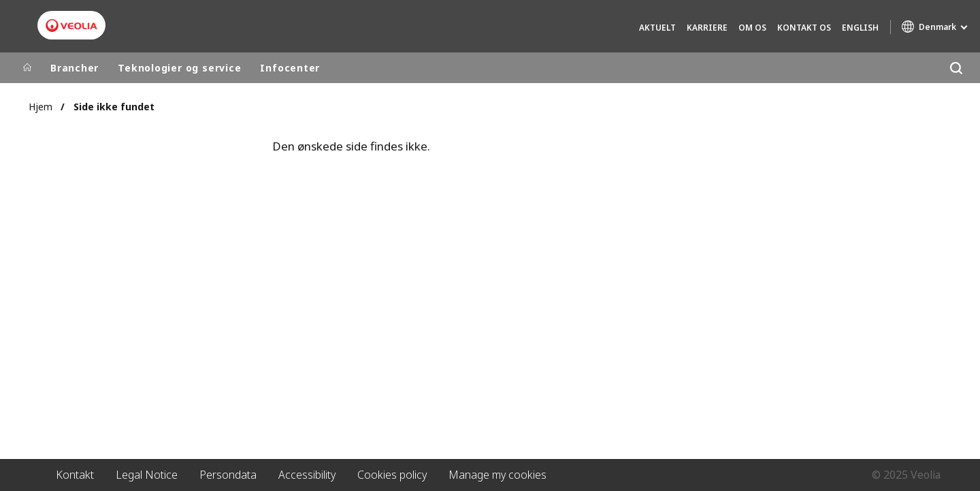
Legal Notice (147, 475)
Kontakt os (804, 28)
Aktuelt (657, 28)
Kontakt (75, 475)
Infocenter (290, 68)
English (860, 28)
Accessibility (307, 475)
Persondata (228, 475)
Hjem (40, 107)
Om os (752, 28)
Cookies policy (392, 475)
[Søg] (956, 68)
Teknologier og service (179, 68)
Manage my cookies (497, 475)
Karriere (707, 28)
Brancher (75, 68)
